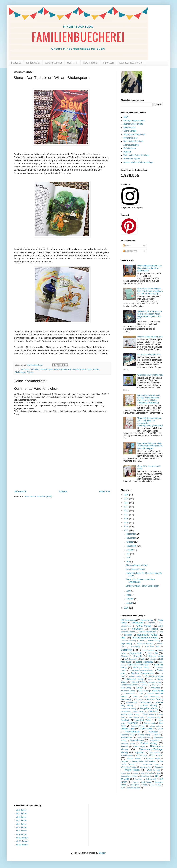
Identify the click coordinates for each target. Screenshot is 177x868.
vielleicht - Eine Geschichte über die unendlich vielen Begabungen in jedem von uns (150, 315)
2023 (127, 507)
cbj (157, 776)
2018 (127, 526)
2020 (127, 518)
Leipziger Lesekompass (134, 121)
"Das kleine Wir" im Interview (150, 375)
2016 (127, 608)
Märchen (127, 152)
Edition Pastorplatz (145, 662)
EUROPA (153, 659)
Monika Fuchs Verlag (130, 714)
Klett (135, 696)
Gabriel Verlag (135, 676)
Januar (130, 603)
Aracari (152, 623)
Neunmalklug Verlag (137, 717)
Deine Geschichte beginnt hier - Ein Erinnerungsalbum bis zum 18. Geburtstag (150, 291)
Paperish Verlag (138, 726)
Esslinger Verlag (141, 668)
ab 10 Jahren (22, 838)
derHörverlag (151, 779)
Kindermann (130, 694)
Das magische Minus (135, 569)
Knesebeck (126, 699)
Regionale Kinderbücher (134, 135)
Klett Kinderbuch (151, 696)
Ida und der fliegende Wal (149, 355)
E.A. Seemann (131, 659)
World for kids (153, 770)
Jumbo (140, 688)
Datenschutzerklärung (131, 63)
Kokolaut (140, 699)
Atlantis (155, 629)
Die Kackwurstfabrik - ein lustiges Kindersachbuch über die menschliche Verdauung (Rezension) (149, 399)
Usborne (124, 761)
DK (157, 653)
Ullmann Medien (134, 758)
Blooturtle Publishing (129, 641)
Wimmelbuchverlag (129, 767)
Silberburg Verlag (128, 743)
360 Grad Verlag (128, 620)
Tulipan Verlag (127, 755)
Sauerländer (126, 738)
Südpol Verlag (149, 743)
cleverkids (138, 779)
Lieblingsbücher (54, 63)
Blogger (102, 853)
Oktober (130, 542)
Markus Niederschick (62, 369)
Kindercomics (130, 128)
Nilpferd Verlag (154, 717)
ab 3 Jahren (22, 813)
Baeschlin (128, 635)
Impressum (108, 63)
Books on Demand (145, 643)
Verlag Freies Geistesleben (144, 761)
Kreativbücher (130, 148)
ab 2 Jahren (22, 810)
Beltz (123, 638)
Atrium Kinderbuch (147, 632)
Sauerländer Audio (144, 738)
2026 (127, 495)
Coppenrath (136, 653)
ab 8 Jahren (22, 831)
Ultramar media (153, 758)
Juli (128, 554)
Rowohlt (157, 735)
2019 (127, 523)
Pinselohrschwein (79, 369)
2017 (127, 530)
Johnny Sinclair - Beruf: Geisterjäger (142, 586)
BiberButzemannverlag (145, 638)
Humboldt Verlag (155, 682)
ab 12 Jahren (22, 845)
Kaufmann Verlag (128, 691)
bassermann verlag (129, 776)
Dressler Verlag (156, 656)
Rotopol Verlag (144, 735)
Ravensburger (133, 732)
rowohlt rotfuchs (134, 788)
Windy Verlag (146, 767)
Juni (129, 558)
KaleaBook (155, 688)
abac (159, 773)
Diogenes (125, 656)
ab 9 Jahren (22, 834)
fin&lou (135, 782)
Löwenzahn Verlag (129, 709)
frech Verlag (146, 782)
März (129, 595)
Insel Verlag (126, 688)
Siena (90, 369)
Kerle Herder (143, 691)
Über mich (73, 63)
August (130, 550)
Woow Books (132, 770)
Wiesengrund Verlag (151, 764)
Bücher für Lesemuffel (133, 124)
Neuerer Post (21, 491)
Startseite (16, 63)
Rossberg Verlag (128, 735)
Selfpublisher (155, 740)
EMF (143, 659)
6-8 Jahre (25, 369)
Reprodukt (153, 732)
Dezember (131, 534)
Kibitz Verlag (158, 691)
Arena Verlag (143, 626)
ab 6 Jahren (22, 824)
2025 (127, 499)
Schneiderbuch (137, 740)
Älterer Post (104, 491)
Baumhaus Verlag (147, 635)
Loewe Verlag (149, 705)
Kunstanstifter (132, 702)
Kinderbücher (33, 63)
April (129, 591)
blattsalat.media (46, 369)
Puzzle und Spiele (132, 159)
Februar (130, 599)
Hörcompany (156, 685)
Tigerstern (140, 753)
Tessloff (124, 746)
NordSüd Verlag (143, 720)
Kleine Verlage (130, 131)
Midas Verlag (139, 711)
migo (145, 785)
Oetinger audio (150, 723)
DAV (150, 653)
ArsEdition (138, 629)
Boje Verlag (126, 643)
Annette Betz (137, 623)
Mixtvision (153, 711)
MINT (126, 117)
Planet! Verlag (146, 729)
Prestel (160, 729)
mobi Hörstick (156, 785)
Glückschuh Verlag (134, 679)
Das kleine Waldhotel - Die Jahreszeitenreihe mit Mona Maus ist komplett (150, 446)
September (132, 546)
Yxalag (136, 773)
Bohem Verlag (154, 641)
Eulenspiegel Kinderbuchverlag (141, 670)
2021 (127, 515)
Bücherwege (135, 646)
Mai (128, 562)
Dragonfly (138, 656)
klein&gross (134, 785)
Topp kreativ (155, 753)
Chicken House (148, 650)
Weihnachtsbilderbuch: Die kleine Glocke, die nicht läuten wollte (150, 268)
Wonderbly (159, 767)
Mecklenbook (126, 712)
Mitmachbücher (130, 138)
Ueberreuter (157, 755)
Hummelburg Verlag (129, 685)
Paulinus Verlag (155, 726)
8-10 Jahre (35, 369)
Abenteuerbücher (131, 145)
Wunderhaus (125, 773)
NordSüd (125, 720)
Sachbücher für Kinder (134, 141)
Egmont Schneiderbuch (138, 665)
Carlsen (126, 650)
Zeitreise (30, 372)
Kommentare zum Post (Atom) (38, 496)
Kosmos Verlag (155, 699)
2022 (127, 511)
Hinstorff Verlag (138, 682)
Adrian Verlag (147, 620)
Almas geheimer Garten (137, 565)
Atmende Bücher (128, 632)
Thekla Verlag (139, 746)
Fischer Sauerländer (142, 673)
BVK (162, 632)
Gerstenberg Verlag (154, 676)
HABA (150, 679)
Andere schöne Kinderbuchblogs (138, 162)
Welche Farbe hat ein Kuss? (150, 337)
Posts (127, 246)
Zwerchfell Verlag (147, 773)
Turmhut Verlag (142, 755)
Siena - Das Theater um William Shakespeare (140, 581)
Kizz (141, 694)
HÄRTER (144, 685)
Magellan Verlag (149, 708)
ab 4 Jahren (22, 817)
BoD (142, 641)
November (131, 538)
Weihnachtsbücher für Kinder (137, 155)
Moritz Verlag (149, 714)
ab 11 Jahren (22, 841)
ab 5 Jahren (22, 820)
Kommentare (130, 251)
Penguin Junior (128, 729)
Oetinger (133, 723)
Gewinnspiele (90, 63)
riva (122, 788)
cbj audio (125, 779)
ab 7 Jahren (22, 827)
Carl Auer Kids (152, 646)
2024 (127, 503)
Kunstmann (146, 702)
